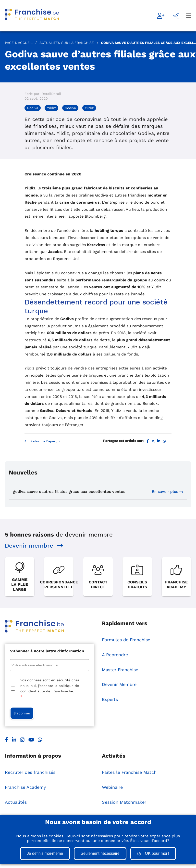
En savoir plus (167, 492)
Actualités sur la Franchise (67, 43)
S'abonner (22, 713)
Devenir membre (34, 546)
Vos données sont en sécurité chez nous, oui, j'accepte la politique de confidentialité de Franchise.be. (50, 689)
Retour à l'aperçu (42, 441)
